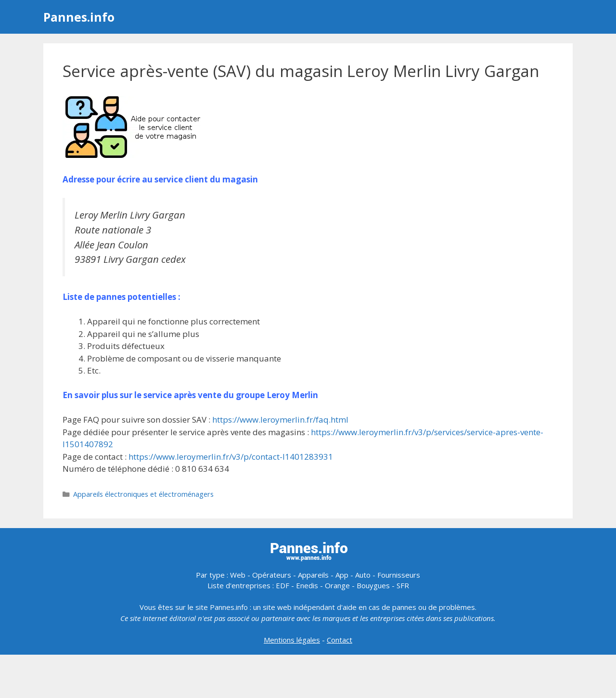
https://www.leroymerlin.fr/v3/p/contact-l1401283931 (231, 457)
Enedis (307, 585)
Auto (363, 575)
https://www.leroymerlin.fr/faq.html (280, 420)
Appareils (313, 575)
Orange (337, 585)
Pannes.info (79, 17)
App (342, 575)
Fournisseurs (399, 575)
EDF (282, 585)
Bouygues (373, 585)
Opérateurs (272, 575)
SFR (403, 585)
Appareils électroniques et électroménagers (143, 494)
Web (238, 575)
